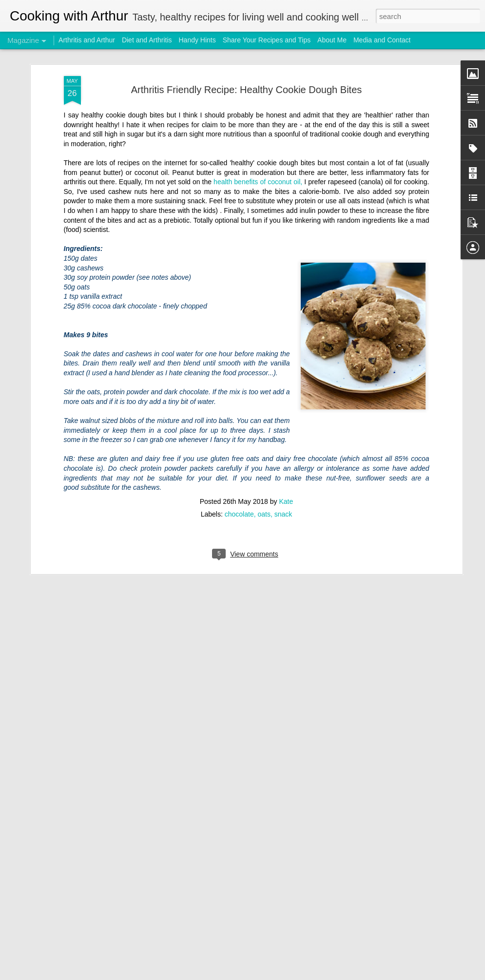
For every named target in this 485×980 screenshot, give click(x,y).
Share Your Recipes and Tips (267, 40)
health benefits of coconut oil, (257, 135)
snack (283, 467)
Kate (286, 455)
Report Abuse (345, 975)
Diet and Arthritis (147, 40)
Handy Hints (197, 40)
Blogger (317, 975)
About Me (332, 40)
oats (264, 467)
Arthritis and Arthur (87, 40)
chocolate (239, 467)
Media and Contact (382, 40)
